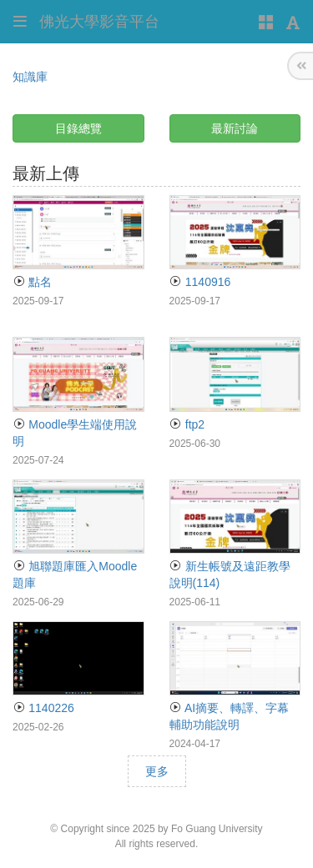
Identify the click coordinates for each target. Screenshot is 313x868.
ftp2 (187, 424)
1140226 (43, 708)
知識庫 (30, 77)
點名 (32, 282)
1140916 (200, 282)
